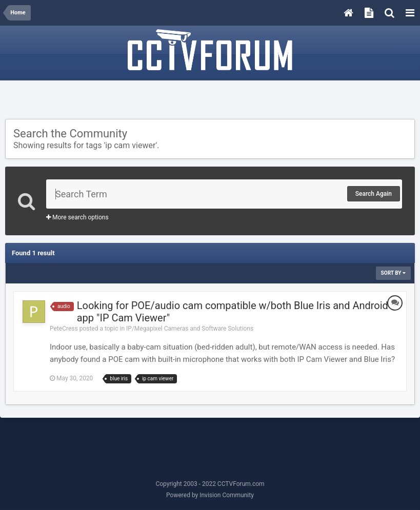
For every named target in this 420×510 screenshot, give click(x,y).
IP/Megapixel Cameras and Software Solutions (190, 329)
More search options (77, 217)
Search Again (374, 194)
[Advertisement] (210, 101)
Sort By (393, 273)
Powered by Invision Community (210, 495)
